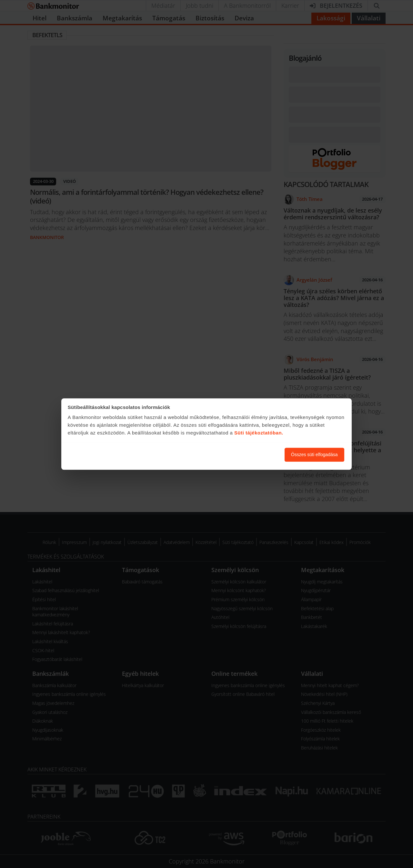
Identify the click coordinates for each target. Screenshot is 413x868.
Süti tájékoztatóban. (259, 433)
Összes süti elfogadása (314, 455)
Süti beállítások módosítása (244, 455)
